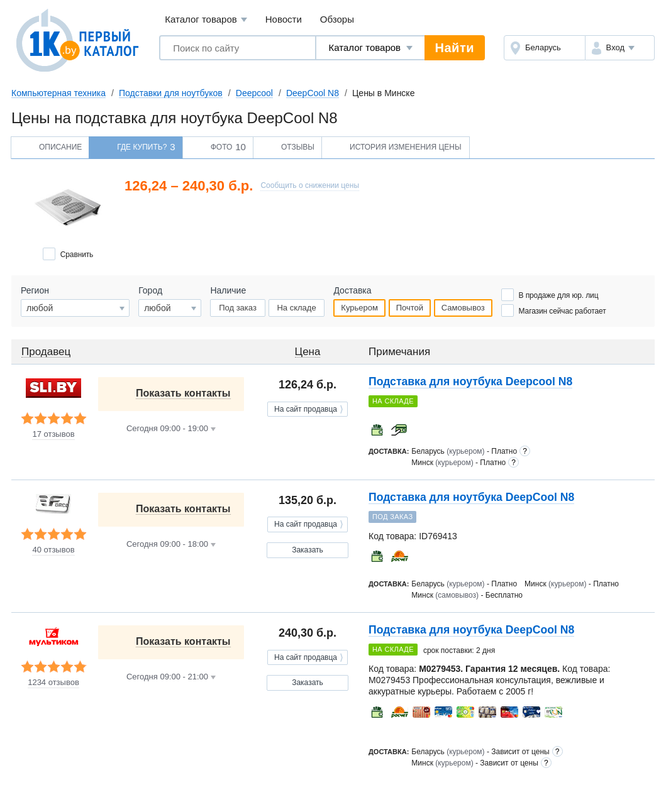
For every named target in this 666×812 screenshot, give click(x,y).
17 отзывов (53, 434)
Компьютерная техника (58, 93)
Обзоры (337, 19)
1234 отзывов (53, 683)
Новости (284, 19)
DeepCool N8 (313, 93)
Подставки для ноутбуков (171, 93)
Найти (455, 48)
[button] (620, 48)
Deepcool (254, 93)
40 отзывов (53, 550)
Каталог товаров (206, 20)
